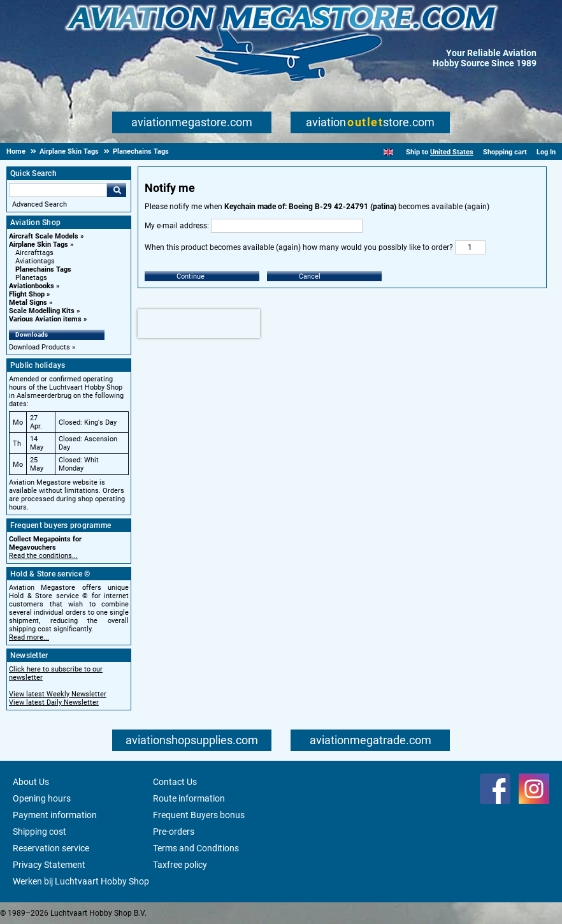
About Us (31, 782)
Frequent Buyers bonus (199, 815)
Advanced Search (40, 204)
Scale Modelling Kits (42, 311)
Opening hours (42, 798)
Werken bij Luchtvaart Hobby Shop (81, 881)
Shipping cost (40, 832)
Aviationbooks (32, 286)
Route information (189, 798)
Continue (191, 276)
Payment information (55, 815)
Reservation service (51, 848)
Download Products (40, 347)
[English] (388, 152)
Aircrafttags (34, 253)
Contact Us (175, 782)
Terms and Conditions (196, 848)
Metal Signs (28, 303)
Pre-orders (174, 832)
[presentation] (199, 324)
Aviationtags (35, 261)
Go (117, 190)
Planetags (31, 278)
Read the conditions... (43, 556)
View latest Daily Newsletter (54, 702)
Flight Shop (27, 294)
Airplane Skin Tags (39, 245)
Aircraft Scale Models (44, 236)
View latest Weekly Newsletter (58, 694)
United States (452, 152)
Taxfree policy (180, 865)
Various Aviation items (45, 319)
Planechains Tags (43, 269)
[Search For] (58, 190)
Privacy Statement (49, 865)
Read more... (29, 637)
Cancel (310, 276)
